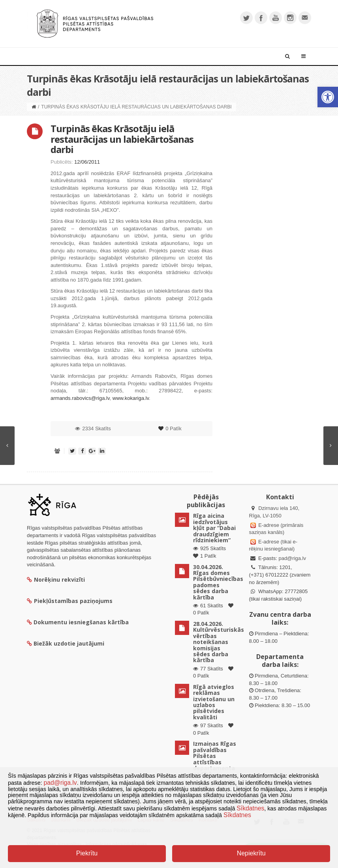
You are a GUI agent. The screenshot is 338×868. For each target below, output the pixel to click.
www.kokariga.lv (131, 398)
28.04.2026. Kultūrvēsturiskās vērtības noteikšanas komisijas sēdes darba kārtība (219, 642)
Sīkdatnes (250, 808)
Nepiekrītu (251, 853)
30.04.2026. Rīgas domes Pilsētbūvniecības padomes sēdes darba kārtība (218, 582)
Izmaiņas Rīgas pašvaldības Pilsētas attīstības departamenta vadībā (215, 759)
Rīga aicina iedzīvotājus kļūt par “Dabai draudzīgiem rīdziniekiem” (214, 528)
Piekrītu (87, 853)
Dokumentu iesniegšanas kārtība (81, 622)
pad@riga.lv (292, 558)
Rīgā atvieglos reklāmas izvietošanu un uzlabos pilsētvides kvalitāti (214, 702)
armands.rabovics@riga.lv (80, 398)
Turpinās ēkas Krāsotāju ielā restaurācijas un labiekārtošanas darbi (122, 139)
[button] (328, 97)
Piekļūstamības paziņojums (70, 601)
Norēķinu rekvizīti (56, 580)
